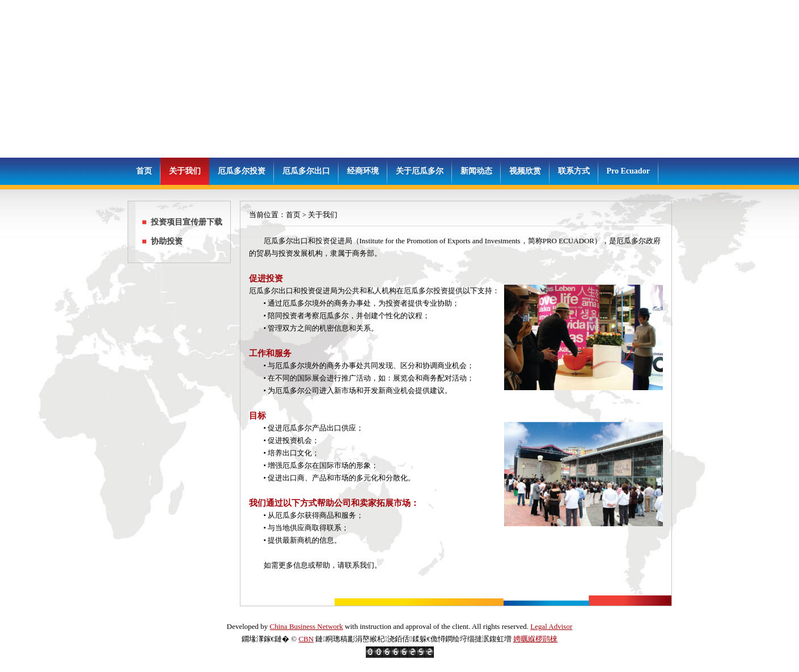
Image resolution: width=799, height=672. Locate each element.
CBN (306, 639)
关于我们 (185, 171)
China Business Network (307, 626)
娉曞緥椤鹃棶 (535, 639)
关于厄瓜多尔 (420, 171)
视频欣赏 (525, 171)
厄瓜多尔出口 (306, 171)
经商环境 (363, 171)
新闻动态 (476, 171)
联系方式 (574, 171)
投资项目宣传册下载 (187, 222)
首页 (144, 171)
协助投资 (167, 241)
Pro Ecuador (628, 171)
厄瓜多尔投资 (242, 171)
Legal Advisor (551, 626)
